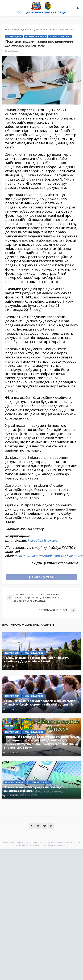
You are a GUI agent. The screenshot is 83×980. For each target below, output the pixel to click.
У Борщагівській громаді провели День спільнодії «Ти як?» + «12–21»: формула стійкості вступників (40, 703)
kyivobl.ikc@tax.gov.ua (45, 540)
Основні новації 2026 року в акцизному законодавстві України (32, 789)
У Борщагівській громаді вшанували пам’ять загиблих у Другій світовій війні (36, 660)
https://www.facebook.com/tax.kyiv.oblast (51, 556)
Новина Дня (14, 36)
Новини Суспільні (60, 36)
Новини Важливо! (36, 36)
